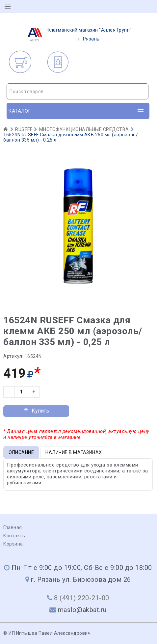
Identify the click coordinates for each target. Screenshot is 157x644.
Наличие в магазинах (74, 452)
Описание (21, 452)
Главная (13, 527)
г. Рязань (78, 35)
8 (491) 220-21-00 (82, 598)
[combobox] (78, 91)
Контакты (14, 536)
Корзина (13, 544)
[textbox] (78, 92)
